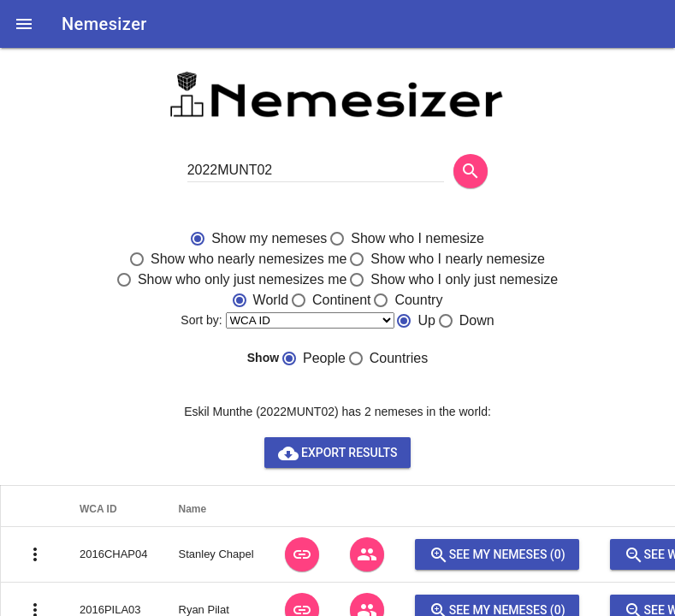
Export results (338, 453)
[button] (24, 24)
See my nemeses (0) (497, 554)
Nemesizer (104, 24)
